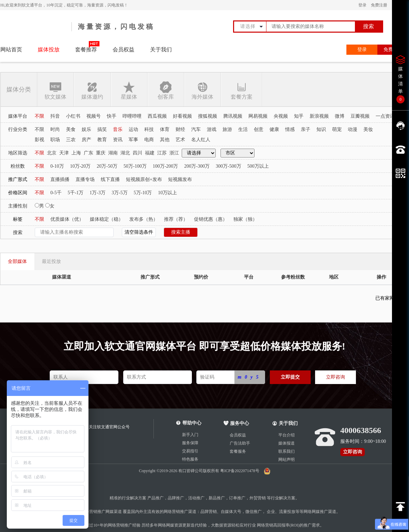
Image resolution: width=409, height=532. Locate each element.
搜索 (369, 26)
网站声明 (287, 460)
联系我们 (287, 451)
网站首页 (11, 49)
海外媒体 (202, 90)
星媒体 (129, 90)
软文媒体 (55, 90)
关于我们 (161, 49)
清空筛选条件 (139, 232)
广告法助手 (240, 443)
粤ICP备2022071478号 (240, 471)
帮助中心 (192, 423)
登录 (362, 5)
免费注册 (379, 5)
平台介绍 (287, 435)
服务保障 (190, 443)
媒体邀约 (92, 90)
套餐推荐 (86, 49)
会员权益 (124, 49)
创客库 (166, 90)
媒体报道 (287, 443)
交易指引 (190, 451)
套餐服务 (238, 451)
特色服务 (190, 459)
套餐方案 (241, 90)
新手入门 (190, 435)
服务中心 (236, 423)
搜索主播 (181, 232)
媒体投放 (49, 49)
